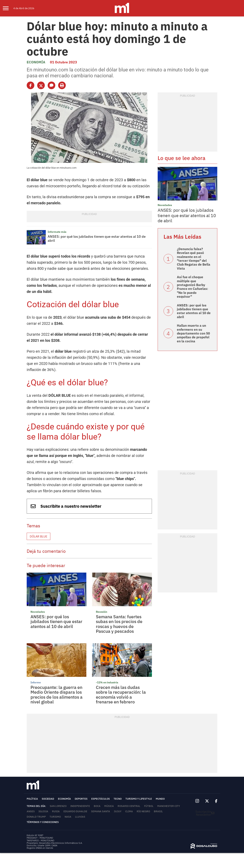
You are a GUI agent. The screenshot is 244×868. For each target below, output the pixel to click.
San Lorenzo (58, 806)
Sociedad (48, 799)
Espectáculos (101, 799)
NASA (68, 817)
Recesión (102, 612)
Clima (129, 811)
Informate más (57, 232)
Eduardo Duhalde (75, 811)
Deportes (81, 799)
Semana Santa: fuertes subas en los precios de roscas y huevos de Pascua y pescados (119, 624)
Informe (36, 682)
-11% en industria (107, 682)
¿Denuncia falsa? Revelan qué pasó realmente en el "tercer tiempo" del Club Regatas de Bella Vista (194, 259)
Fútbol (149, 806)
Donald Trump (36, 817)
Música (109, 806)
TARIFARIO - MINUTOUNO (41, 840)
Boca (97, 806)
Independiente (80, 806)
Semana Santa (101, 811)
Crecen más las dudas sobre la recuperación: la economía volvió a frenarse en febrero (121, 694)
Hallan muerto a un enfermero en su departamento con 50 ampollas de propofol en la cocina (193, 333)
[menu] (8, 8)
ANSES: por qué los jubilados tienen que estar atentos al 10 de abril (97, 239)
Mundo (160, 799)
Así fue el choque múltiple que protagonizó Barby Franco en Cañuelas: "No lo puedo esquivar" (193, 287)
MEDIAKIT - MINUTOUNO (40, 838)
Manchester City (169, 806)
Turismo (55, 817)
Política (32, 799)
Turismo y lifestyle (139, 799)
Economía (36, 62)
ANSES (31, 811)
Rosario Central (129, 806)
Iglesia (43, 811)
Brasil (158, 811)
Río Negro (143, 811)
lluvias (80, 817)
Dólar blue (39, 536)
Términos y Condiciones (43, 822)
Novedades (38, 612)
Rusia (56, 811)
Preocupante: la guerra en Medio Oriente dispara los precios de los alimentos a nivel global (57, 694)
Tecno (118, 799)
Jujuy (118, 811)
